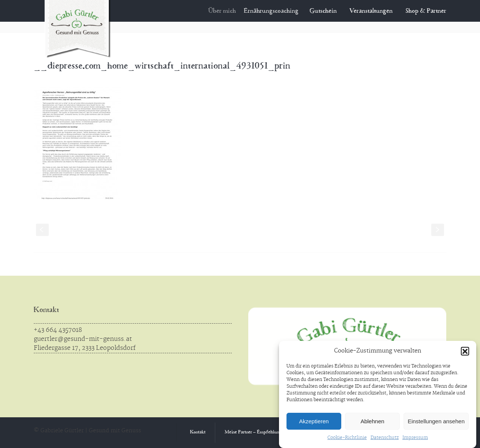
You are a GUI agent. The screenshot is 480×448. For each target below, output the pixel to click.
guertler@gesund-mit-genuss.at (83, 339)
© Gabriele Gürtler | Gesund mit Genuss (87, 431)
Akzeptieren (314, 421)
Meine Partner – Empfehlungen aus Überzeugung (273, 432)
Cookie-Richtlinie (347, 438)
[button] (465, 351)
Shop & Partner (426, 11)
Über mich (226, 11)
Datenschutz (385, 438)
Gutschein (324, 11)
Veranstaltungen (371, 11)
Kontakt (46, 310)
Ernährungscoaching (274, 11)
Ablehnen (372, 421)
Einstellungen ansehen (436, 421)
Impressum (415, 438)
